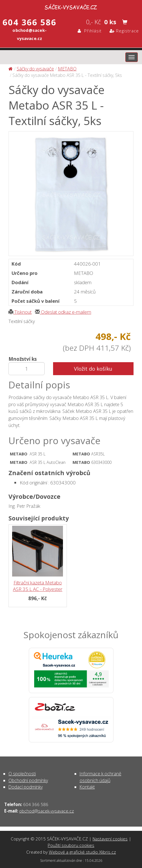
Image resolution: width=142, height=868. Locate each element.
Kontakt (87, 787)
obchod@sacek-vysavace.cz (47, 811)
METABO (67, 69)
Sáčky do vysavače (35, 69)
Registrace (124, 31)
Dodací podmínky (26, 787)
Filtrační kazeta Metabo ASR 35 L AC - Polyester (38, 586)
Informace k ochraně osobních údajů (101, 777)
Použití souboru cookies (71, 845)
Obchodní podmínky (28, 780)
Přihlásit (90, 31)
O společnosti (22, 774)
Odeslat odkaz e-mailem (63, 312)
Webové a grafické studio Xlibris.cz (82, 852)
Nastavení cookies (110, 839)
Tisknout (20, 312)
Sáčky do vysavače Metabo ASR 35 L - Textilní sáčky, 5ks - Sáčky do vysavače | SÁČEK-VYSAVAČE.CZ (71, 6)
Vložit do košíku (93, 369)
